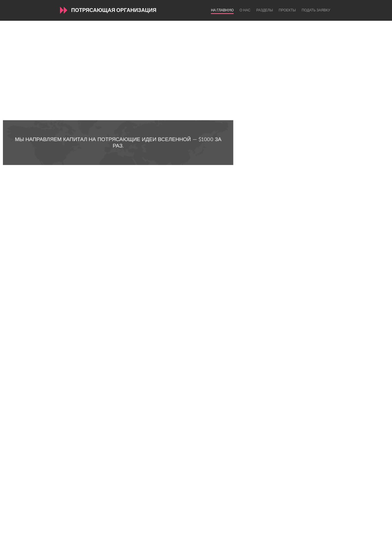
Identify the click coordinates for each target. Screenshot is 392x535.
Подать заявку (316, 10)
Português (258, 529)
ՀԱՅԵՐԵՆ (202, 529)
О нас (245, 10)
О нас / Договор (133, 513)
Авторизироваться (256, 513)
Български (110, 529)
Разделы (265, 10)
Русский (284, 529)
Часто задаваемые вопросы (183, 513)
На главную (222, 10)
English (134, 529)
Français (178, 529)
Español (156, 529)
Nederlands (230, 529)
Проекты (287, 10)
